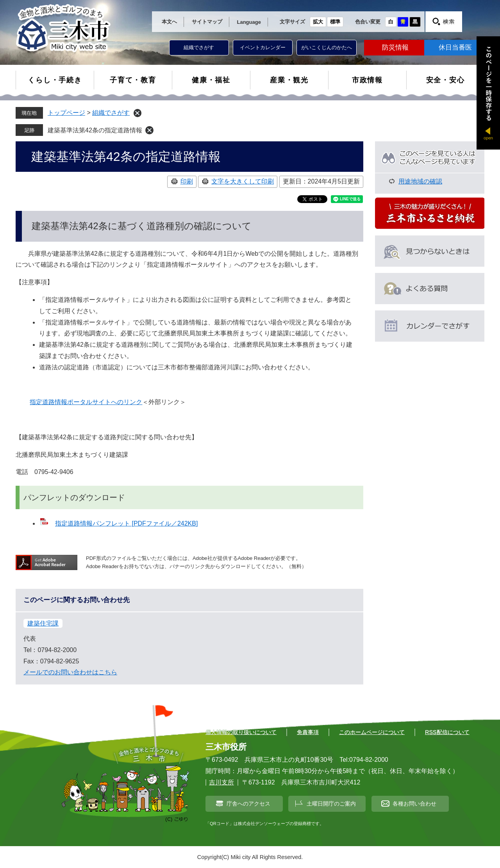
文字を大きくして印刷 (243, 181)
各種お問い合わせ (414, 804)
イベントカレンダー (263, 47)
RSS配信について (447, 732)
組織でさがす (199, 47)
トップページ (66, 113)
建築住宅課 (43, 623)
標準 (335, 22)
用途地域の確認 (420, 181)
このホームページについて (372, 732)
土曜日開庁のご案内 (331, 804)
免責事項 (308, 732)
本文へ (169, 22)
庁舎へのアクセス (248, 804)
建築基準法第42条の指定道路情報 (95, 130)
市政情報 (367, 80)
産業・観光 (289, 80)
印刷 (187, 181)
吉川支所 (221, 782)
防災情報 (395, 47)
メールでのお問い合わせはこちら (70, 672)
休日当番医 (455, 47)
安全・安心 (446, 80)
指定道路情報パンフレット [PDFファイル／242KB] (126, 523)
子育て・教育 (133, 80)
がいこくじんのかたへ (327, 47)
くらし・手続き (55, 80)
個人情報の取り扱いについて (241, 732)
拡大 (318, 22)
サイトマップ (207, 22)
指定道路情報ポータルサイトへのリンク (86, 402)
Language (249, 22)
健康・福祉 (211, 80)
